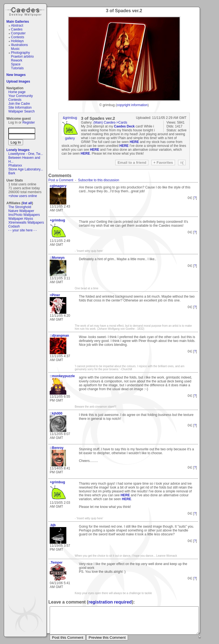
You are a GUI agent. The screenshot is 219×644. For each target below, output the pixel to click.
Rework (17, 60)
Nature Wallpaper (21, 211)
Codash (14, 226)
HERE (134, 142)
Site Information (20, 108)
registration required (110, 602)
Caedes (26, 11)
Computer (18, 33)
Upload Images (18, 81)
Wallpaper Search (22, 111)
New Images (16, 75)
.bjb (53, 525)
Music (15, 49)
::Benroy (56, 448)
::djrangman (59, 336)
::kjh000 (56, 413)
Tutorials (17, 68)
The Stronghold (20, 207)
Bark (12, 173)
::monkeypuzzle (62, 376)
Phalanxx (15, 165)
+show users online (23, 196)
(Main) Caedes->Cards (110, 122)
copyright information (132, 105)
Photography (21, 53)
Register (29, 122)
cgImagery (58, 186)
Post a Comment (61, 180)
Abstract (17, 25)
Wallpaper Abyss (21, 219)
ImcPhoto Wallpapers (24, 215)
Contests (18, 37)
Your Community (21, 96)
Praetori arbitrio (22, 57)
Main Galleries (18, 22)
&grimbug (70, 118)
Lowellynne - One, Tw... (26, 154)
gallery (70, 138)
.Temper (56, 563)
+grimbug (57, 220)
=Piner (55, 295)
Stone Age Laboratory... (26, 169)
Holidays (17, 41)
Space (16, 64)
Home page (17, 92)
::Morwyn (57, 258)
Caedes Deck (124, 126)
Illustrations (20, 45)
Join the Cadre (19, 104)
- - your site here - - (22, 230)
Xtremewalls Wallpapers (26, 223)
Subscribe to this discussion (99, 180)
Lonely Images (18, 150)
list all (27, 203)
